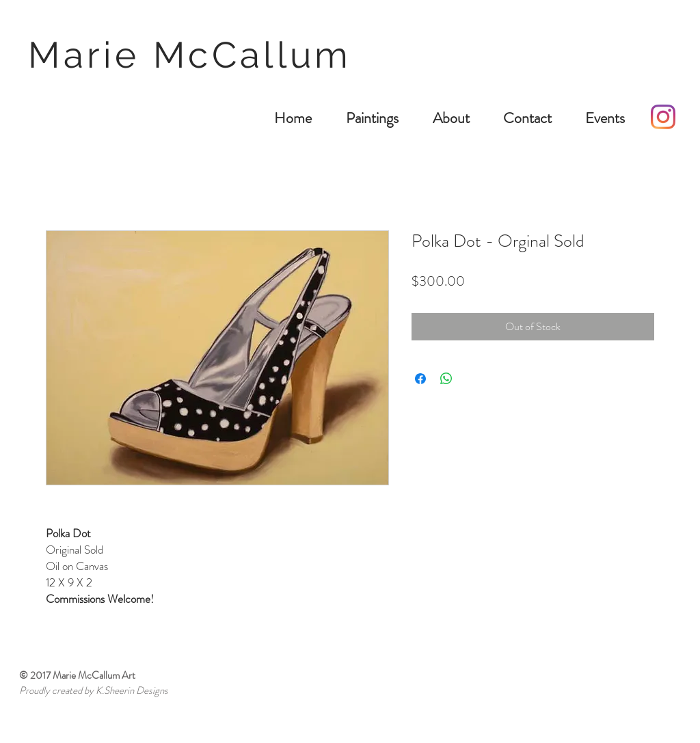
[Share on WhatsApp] (446, 379)
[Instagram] (663, 117)
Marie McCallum (197, 55)
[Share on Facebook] (420, 379)
